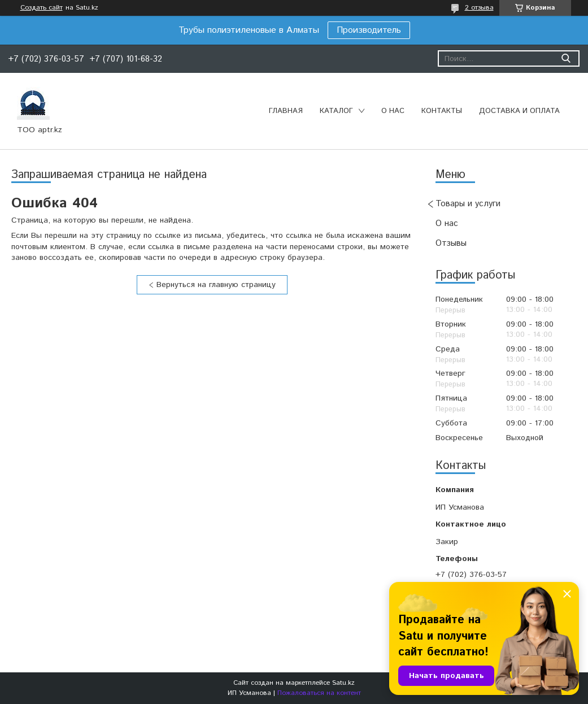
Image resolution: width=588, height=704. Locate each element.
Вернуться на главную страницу (216, 285)
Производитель (369, 30)
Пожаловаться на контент (319, 693)
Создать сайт (42, 8)
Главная (286, 111)
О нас (393, 111)
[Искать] (566, 58)
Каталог (336, 111)
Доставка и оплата (519, 111)
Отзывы (451, 243)
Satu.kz (343, 683)
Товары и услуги (468, 204)
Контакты (442, 111)
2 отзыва (479, 8)
